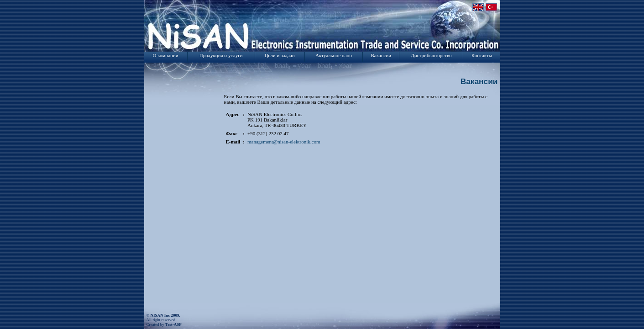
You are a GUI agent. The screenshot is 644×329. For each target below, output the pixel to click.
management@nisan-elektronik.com (284, 142)
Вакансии (381, 55)
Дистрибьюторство (431, 55)
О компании (166, 55)
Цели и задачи (280, 55)
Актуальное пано (334, 55)
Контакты (482, 55)
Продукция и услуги (221, 55)
